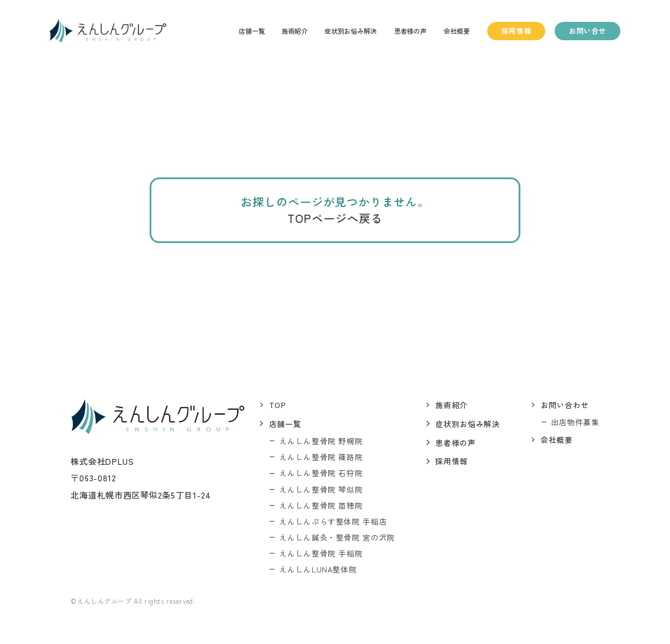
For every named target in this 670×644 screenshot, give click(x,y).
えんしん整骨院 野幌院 (321, 441)
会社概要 (457, 31)
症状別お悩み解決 (351, 31)
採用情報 (516, 30)
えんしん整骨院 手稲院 (321, 553)
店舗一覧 (252, 31)
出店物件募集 (575, 422)
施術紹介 (294, 31)
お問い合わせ (565, 405)
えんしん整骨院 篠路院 (321, 457)
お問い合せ (588, 30)
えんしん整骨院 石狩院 (321, 473)
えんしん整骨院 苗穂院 (321, 505)
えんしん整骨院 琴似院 (321, 489)
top (277, 405)
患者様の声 (410, 31)
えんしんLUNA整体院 (318, 569)
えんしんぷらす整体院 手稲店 (333, 521)
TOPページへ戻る (335, 218)
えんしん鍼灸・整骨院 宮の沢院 (337, 537)
